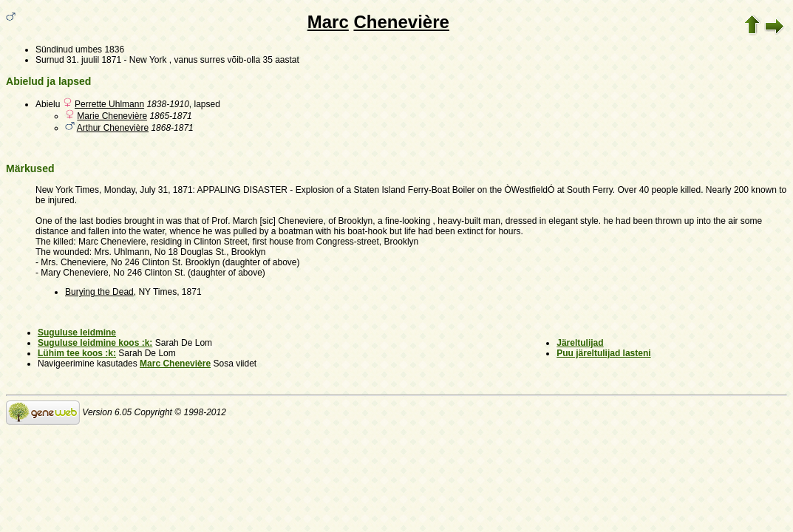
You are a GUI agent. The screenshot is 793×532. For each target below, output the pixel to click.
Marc (328, 22)
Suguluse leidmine (77, 332)
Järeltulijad (580, 343)
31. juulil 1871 (94, 60)
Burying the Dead (99, 292)
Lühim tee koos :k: (77, 353)
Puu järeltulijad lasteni (603, 353)
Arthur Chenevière (113, 128)
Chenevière (401, 22)
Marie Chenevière (112, 116)
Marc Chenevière (175, 364)
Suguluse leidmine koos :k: (95, 343)
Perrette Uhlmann (109, 104)
